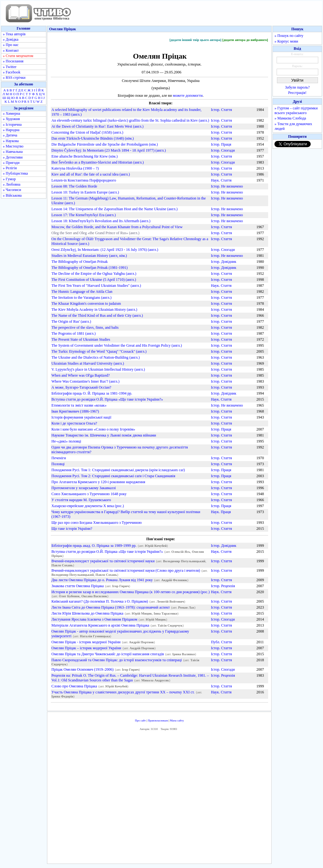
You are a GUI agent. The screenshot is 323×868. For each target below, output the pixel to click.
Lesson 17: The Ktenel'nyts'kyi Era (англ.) (84, 215)
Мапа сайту (177, 720)
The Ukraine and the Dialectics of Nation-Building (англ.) (96, 357)
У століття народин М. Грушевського (81, 500)
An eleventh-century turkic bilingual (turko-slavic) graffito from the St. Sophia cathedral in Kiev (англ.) (130, 120)
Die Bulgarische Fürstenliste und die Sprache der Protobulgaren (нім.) (105, 144)
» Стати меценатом (18, 56)
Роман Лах (186, 608)
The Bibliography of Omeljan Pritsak (80, 262)
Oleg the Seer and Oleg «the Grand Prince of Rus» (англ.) (95, 233)
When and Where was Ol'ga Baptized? (81, 375)
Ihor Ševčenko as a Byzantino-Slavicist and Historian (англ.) (98, 162)
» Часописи (12, 190)
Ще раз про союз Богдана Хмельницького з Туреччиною (97, 523)
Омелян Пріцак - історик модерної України (86, 642)
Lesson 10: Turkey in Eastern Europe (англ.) (85, 192)
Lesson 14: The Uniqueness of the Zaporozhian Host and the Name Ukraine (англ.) (115, 209)
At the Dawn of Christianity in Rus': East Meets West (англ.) (97, 126)
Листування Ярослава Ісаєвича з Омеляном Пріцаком (94, 619)
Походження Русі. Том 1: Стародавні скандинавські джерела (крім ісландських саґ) (118, 470)
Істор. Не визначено (227, 186)
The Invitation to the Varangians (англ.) (81, 298)
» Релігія (10, 168)
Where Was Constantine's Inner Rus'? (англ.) (85, 381)
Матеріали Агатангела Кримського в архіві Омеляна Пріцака (100, 625)
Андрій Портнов (141, 642)
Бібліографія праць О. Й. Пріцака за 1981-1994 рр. (92, 393)
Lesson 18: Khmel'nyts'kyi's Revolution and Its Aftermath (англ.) (101, 221)
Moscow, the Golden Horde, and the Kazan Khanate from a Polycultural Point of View (117, 227)
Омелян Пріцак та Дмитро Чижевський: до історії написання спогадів (108, 654)
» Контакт (11, 50)
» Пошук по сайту (289, 36)
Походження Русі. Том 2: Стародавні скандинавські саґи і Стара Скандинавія (113, 476)
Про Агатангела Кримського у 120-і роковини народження (98, 482)
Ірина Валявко (184, 654)
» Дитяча (10, 135)
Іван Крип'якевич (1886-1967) (75, 411)
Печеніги (59, 458)
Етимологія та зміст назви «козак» (79, 405)
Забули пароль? (297, 87)
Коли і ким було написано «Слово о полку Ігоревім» (93, 429)
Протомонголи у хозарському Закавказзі (84, 488)
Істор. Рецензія (223, 586)
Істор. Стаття (222, 110)
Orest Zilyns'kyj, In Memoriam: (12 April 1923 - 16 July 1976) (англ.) (105, 250)
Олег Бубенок (69, 596)
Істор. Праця (221, 144)
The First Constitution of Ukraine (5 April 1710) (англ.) (94, 280)
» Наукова (11, 141)
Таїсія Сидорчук (170, 625)
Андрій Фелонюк (174, 580)
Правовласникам (158, 720)
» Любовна (12, 184)
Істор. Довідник (224, 262)
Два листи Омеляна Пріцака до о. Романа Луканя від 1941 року (102, 580)
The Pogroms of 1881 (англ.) (73, 333)
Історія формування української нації (81, 417)
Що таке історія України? (72, 529)
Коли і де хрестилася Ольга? (74, 423)
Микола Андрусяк (155, 680)
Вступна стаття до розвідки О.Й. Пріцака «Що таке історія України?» (107, 399)
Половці (58, 464)
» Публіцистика (15, 173)
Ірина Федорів (62, 696)
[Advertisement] (159, 799)
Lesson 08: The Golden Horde (74, 186)
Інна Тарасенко (165, 613)
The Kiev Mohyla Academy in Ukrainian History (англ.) (94, 310)
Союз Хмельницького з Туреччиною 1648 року (89, 494)
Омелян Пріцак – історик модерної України (86, 648)
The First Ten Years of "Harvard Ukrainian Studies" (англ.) (96, 286)
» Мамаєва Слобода (290, 118)
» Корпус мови (286, 41)
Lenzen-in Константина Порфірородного (84, 180)
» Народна (11, 130)
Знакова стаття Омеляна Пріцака (78, 586)
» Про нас (11, 45)
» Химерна (12, 113)
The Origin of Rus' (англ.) (71, 321)
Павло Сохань (62, 565)
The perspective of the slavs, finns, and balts (85, 327)
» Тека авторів (14, 34)
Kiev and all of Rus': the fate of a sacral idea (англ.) (91, 174)
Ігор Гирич (121, 586)
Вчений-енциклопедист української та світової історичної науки (103, 561)
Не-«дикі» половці (66, 441)
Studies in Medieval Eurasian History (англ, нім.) (89, 256)
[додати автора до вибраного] (245, 40)
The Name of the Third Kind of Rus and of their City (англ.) (97, 315)
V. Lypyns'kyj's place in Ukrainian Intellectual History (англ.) (98, 369)
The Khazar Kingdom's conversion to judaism (86, 304)
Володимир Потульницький (184, 561)
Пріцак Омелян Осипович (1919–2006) (82, 669)
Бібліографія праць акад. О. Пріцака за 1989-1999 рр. (94, 546)
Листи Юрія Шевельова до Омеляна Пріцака (87, 613)
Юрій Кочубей (156, 546)
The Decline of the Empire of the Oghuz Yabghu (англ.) (94, 274)
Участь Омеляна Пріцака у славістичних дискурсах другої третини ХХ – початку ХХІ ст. (123, 692)
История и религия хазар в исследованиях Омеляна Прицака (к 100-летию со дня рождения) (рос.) (131, 592)
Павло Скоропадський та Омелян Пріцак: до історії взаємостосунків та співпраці (117, 660)
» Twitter (10, 67)
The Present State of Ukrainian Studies (81, 339)
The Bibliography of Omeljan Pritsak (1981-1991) (90, 268)
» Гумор (9, 179)
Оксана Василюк (94, 596)
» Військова (12, 195)
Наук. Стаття (221, 180)
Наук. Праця (221, 512)
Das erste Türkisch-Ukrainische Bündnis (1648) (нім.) (93, 138)
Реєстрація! (297, 93)
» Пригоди (11, 163)
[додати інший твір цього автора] (195, 40)
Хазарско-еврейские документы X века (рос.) (88, 506)
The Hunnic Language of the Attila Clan (82, 292)
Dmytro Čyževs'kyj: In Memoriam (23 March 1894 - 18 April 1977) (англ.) (109, 150)
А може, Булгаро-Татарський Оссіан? (81, 387)
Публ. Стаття (221, 642)
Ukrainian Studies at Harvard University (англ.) (88, 363)
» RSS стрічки (14, 78)
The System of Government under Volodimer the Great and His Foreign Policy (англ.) (117, 345)
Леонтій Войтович (170, 602)
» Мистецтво (13, 146)
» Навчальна (13, 152)
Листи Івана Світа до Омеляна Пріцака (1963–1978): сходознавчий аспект (111, 607)
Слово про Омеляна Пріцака (74, 686)
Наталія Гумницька (95, 636)
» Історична (12, 124)
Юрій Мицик (142, 613)
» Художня (11, 119)
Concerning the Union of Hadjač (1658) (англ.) (87, 132)
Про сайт (141, 720)
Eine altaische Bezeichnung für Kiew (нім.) (85, 156)
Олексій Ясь (181, 552)
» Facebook (12, 72)
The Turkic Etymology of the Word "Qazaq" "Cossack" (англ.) (99, 351)
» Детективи (13, 157)
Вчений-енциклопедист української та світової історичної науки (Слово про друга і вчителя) (126, 570)
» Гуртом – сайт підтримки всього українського (296, 110)
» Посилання (13, 61)
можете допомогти (188, 95)
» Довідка (11, 39)
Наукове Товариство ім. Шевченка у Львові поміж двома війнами (104, 435)
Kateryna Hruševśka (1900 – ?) (75, 168)
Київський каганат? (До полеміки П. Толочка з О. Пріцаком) (100, 601)
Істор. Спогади (223, 150)
